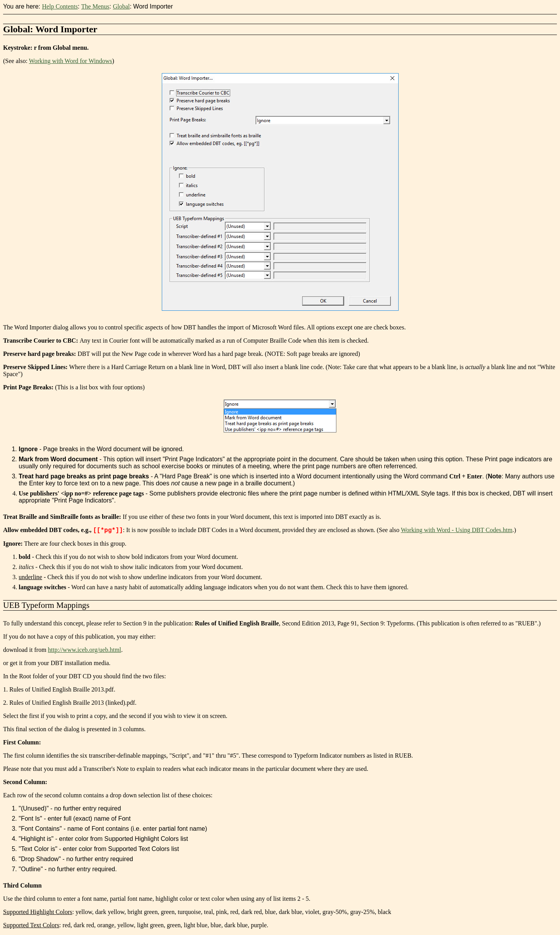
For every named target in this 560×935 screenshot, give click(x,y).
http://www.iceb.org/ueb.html (84, 650)
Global (121, 6)
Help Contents (60, 6)
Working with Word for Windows (70, 61)
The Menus (95, 6)
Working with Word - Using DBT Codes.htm (457, 530)
